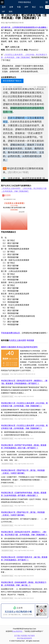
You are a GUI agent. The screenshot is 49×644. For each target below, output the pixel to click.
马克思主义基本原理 (17, 340)
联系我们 (25, 636)
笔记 (34, 7)
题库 (4, 7)
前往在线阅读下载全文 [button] (12, 81)
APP (26, 7)
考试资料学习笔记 (7, 397)
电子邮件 (31, 636)
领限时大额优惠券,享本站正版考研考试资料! (19, 347)
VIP (3, 12)
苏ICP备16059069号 (25, 638)
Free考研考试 (24, 2)
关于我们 (18, 636)
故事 (11, 7)
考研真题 (30, 340)
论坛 (41, 7)
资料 (11, 12)
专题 (19, 7)
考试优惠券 (5, 374)
